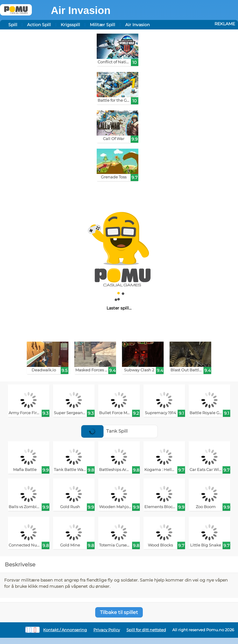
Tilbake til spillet (119, 612)
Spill (13, 25)
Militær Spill (102, 25)
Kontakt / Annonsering (65, 630)
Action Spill (39, 25)
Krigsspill (70, 25)
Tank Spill (104, 431)
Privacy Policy (107, 630)
